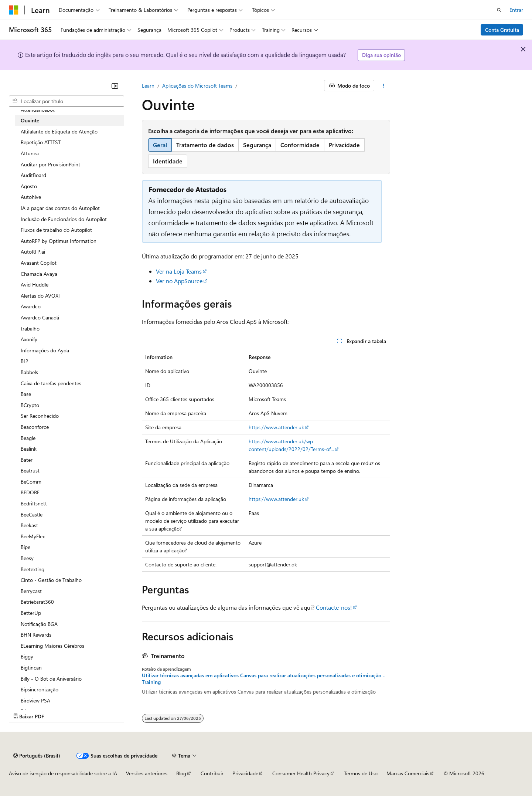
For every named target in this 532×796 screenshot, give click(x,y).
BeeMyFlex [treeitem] (33, 536)
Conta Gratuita (502, 30)
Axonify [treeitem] (29, 339)
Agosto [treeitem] (29, 186)
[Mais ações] (384, 86)
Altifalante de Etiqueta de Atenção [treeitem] (59, 131)
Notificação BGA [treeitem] (39, 624)
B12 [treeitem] (25, 361)
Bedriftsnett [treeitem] (34, 503)
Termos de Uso (361, 773)
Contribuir (212, 773)
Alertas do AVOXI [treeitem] (40, 296)
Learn (148, 86)
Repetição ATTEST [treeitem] (41, 142)
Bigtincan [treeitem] (31, 668)
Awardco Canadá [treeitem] (40, 317)
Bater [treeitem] (27, 460)
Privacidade (245, 773)
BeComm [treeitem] (31, 482)
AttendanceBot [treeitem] (38, 110)
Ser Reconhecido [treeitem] (40, 416)
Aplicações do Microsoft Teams (197, 86)
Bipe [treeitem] (25, 547)
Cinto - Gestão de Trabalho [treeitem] (51, 580)
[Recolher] (115, 86)
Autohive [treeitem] (31, 197)
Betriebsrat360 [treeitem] (37, 602)
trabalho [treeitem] (30, 328)
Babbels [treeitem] (29, 372)
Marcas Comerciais (408, 773)
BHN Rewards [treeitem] (36, 635)
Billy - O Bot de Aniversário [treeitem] (51, 679)
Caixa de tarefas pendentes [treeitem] (51, 383)
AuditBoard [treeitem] (33, 175)
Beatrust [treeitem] (30, 470)
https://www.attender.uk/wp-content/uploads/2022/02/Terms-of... (291, 445)
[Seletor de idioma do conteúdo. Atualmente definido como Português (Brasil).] (37, 756)
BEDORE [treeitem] (30, 492)
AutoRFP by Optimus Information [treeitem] (59, 241)
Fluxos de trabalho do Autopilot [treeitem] (56, 230)
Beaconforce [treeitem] (35, 427)
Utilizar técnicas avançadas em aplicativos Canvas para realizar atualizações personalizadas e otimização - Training (263, 679)
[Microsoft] (14, 10)
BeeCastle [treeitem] (32, 514)
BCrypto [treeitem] (30, 405)
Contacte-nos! (334, 607)
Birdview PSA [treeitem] (35, 700)
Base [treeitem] (26, 394)
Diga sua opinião (381, 55)
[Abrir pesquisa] (499, 10)
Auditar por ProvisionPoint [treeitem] (50, 164)
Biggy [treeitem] (27, 656)
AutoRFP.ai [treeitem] (33, 252)
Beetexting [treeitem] (33, 569)
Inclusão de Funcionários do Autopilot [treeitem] (64, 219)
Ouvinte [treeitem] (30, 120)
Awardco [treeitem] (31, 306)
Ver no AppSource (179, 281)
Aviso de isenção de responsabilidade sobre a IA (63, 773)
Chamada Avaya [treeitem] (39, 274)
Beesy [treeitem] (27, 558)
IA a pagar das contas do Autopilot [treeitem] (60, 208)
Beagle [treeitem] (28, 438)
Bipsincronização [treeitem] (40, 689)
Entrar (516, 10)
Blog (181, 773)
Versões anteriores (147, 773)
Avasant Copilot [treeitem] (39, 263)
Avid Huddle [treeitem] (35, 284)
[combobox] (66, 101)
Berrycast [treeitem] (31, 591)
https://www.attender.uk (276, 427)
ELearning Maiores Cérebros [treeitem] (52, 646)
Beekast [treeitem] (29, 525)
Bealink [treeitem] (29, 449)
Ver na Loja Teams (179, 271)
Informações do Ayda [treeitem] (45, 350)
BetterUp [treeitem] (31, 613)
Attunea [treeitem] (30, 153)
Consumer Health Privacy (301, 773)
